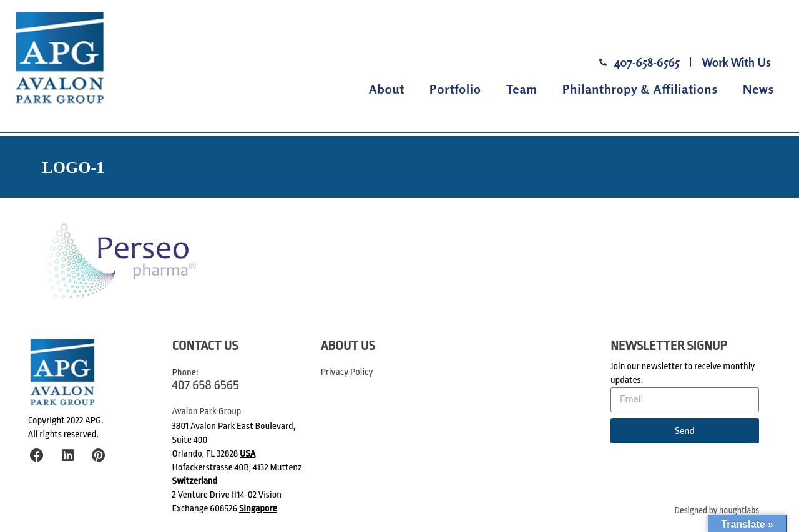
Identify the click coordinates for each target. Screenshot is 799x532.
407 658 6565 (206, 385)
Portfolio (455, 89)
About (387, 89)
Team (522, 89)
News (758, 89)
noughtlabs (739, 510)
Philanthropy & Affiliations (640, 89)
